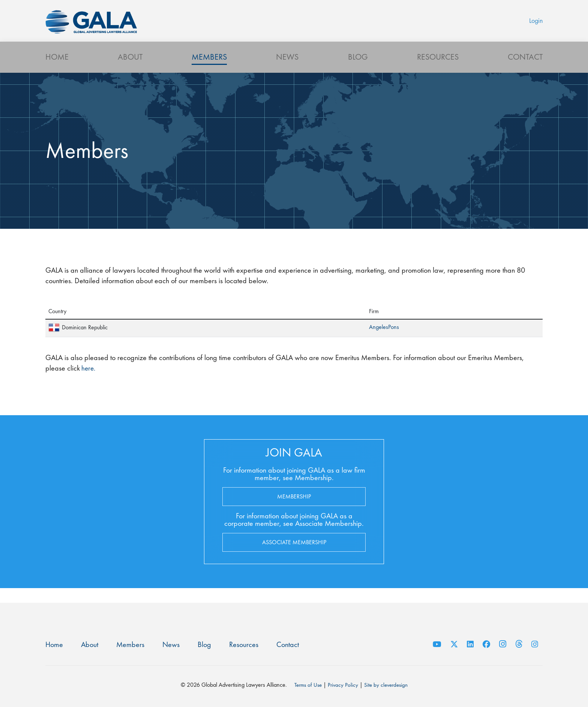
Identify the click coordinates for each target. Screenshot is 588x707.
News (287, 70)
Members (209, 70)
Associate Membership (294, 556)
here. (88, 382)
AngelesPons (384, 341)
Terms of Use (306, 685)
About (130, 70)
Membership (294, 510)
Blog (358, 70)
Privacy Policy (343, 685)
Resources (438, 70)
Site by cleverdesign (387, 685)
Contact (525, 70)
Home (57, 70)
